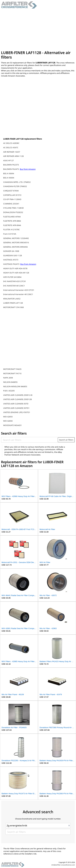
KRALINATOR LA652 (12, 299)
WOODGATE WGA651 (13, 425)
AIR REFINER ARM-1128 (13, 156)
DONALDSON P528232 (13, 212)
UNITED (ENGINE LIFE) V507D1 (17, 412)
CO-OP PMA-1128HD (12, 199)
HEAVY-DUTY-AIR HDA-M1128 (16, 273)
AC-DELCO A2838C (11, 143)
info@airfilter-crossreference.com (63, 865)
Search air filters (66, 440)
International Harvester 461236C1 (18, 294)
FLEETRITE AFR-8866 (12, 221)
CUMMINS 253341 (11, 204)
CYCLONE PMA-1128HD (13, 208)
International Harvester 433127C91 (19, 290)
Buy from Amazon (28, 169)
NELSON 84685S (10, 382)
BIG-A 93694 (9, 178)
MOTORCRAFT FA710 (12, 373)
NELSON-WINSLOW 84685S (15, 386)
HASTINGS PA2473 (12, 264)
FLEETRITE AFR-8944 (12, 225)
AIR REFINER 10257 (12, 152)
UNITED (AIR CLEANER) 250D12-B (18, 395)
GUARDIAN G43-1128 (13, 255)
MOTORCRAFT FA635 (12, 369)
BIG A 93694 (9, 173)
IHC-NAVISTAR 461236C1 (14, 286)
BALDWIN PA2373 (11, 165)
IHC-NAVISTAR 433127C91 (15, 281)
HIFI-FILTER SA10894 (12, 277)
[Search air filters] (30, 440)
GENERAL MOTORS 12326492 (16, 238)
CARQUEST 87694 (11, 191)
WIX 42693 (8, 417)
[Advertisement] (38, 30)
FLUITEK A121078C (12, 229)
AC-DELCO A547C (11, 147)
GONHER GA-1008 (11, 251)
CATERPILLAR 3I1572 (12, 195)
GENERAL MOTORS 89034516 (16, 242)
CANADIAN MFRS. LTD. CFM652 (17, 182)
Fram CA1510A (10, 234)
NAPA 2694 (8, 378)
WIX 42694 (8, 421)
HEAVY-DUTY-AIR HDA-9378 (15, 268)
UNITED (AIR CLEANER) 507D (16, 404)
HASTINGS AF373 (11, 260)
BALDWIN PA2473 (11, 169)
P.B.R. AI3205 (9, 391)
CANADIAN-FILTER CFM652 (15, 186)
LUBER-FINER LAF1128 (13, 303)
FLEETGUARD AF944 (12, 217)
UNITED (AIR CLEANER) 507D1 (16, 408)
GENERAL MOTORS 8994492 (16, 247)
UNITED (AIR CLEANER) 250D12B (18, 399)
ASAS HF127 (9, 160)
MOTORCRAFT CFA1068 (13, 307)
